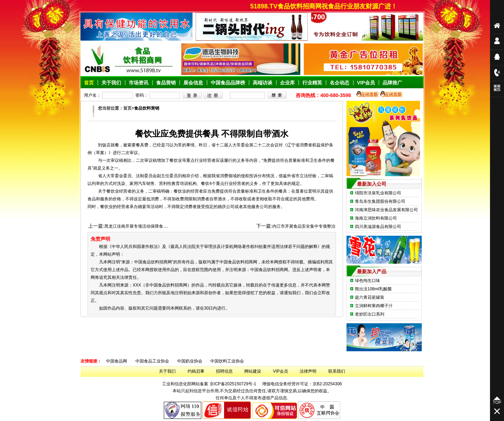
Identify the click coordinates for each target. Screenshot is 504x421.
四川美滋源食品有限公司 (378, 227)
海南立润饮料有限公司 (376, 218)
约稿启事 (196, 371)
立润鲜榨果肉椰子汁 (374, 306)
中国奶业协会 (190, 361)
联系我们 (337, 371)
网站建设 (253, 371)
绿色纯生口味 (367, 281)
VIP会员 (281, 371)
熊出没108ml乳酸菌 (373, 289)
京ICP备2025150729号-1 (233, 384)
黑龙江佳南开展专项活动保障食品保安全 (142, 226)
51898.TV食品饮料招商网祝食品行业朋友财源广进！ (327, 6)
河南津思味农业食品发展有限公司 (386, 210)
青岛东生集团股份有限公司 (380, 201)
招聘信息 (224, 371)
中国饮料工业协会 (227, 361)
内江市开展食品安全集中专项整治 (304, 226)
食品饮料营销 (147, 108)
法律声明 (308, 371)
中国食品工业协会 (152, 361)
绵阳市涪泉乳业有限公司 (378, 193)
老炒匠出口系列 (370, 314)
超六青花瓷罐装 (370, 297)
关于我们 (167, 371)
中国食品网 (117, 361)
